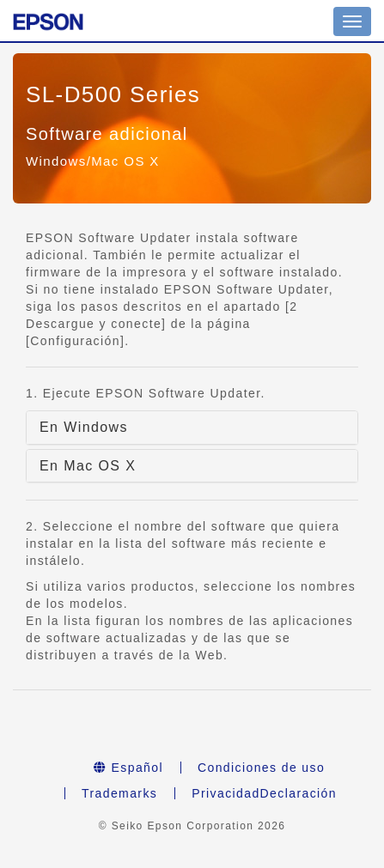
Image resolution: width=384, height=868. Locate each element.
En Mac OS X (88, 466)
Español (128, 768)
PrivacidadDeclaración (264, 793)
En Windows (84, 427)
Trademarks (119, 793)
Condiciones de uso (261, 768)
